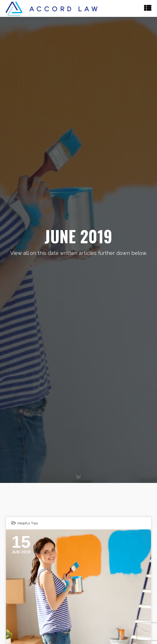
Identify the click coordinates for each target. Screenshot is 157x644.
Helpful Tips (28, 523)
